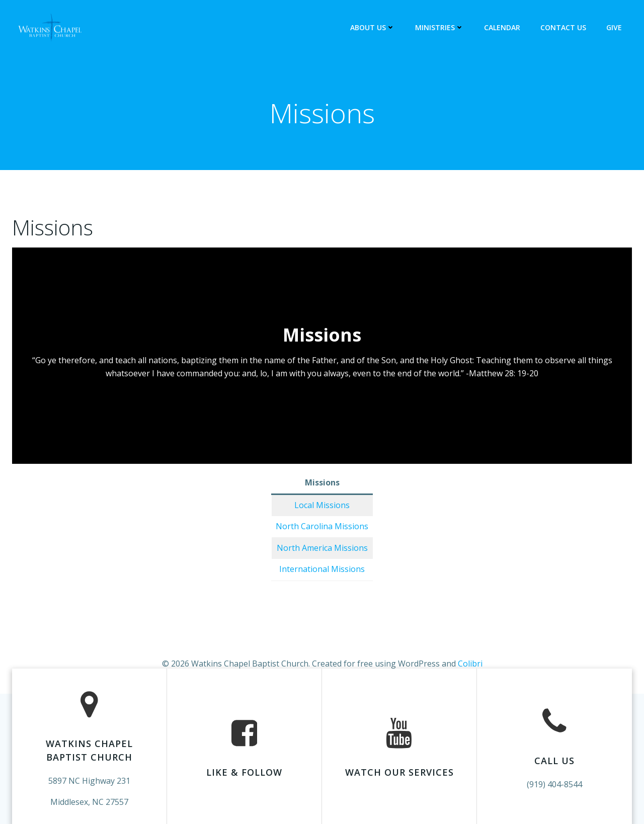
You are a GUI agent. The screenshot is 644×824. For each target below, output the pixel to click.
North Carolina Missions (322, 526)
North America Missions (322, 548)
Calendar (502, 27)
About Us (373, 27)
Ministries (439, 27)
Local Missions (322, 505)
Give (614, 27)
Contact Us (563, 27)
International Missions (322, 569)
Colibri (470, 664)
